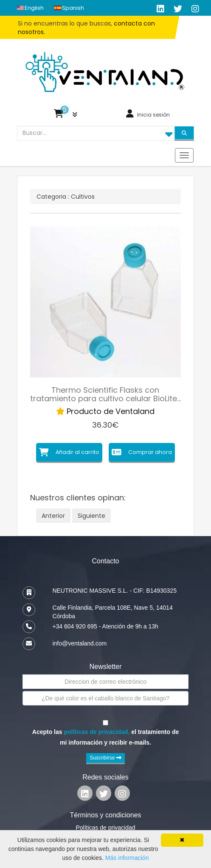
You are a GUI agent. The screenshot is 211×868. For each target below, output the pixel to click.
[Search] (184, 133)
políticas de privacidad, (97, 732)
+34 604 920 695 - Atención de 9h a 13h (105, 626)
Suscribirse (105, 758)
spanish (73, 8)
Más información (127, 858)
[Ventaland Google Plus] (195, 9)
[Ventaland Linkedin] (85, 795)
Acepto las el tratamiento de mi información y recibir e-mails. (105, 737)
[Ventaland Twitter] (178, 9)
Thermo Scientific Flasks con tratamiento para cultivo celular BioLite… (105, 394)
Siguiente (91, 516)
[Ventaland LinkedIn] (160, 9)
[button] (66, 116)
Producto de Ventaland (105, 411)
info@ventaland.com (79, 643)
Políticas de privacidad (105, 828)
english (34, 8)
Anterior (53, 516)
